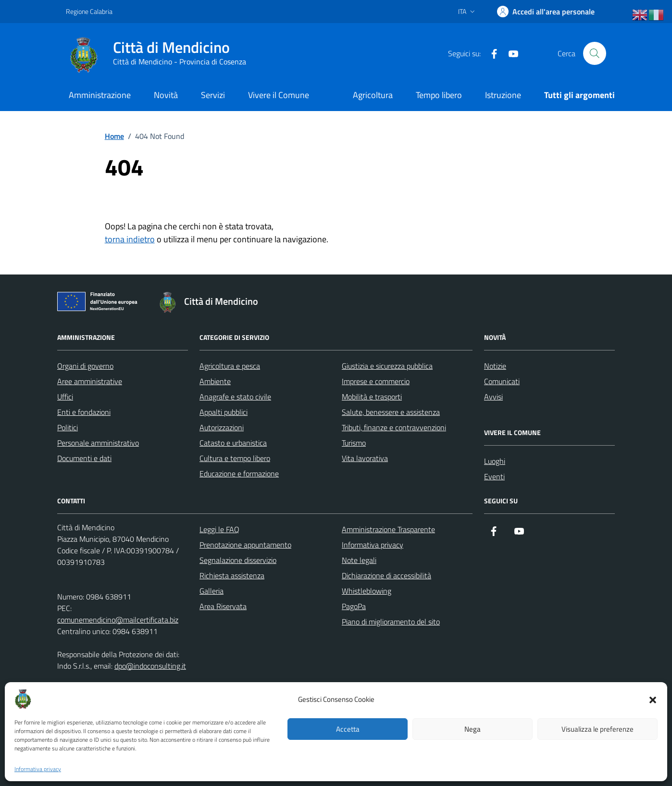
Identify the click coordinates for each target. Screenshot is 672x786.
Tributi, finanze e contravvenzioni (394, 427)
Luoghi (495, 461)
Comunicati (502, 381)
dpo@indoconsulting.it (150, 666)
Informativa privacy (38, 769)
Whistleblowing (367, 591)
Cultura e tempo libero (235, 458)
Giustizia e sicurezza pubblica (387, 366)
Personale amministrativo (98, 443)
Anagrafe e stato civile (235, 397)
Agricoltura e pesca (230, 366)
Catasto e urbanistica (233, 443)
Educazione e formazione (239, 474)
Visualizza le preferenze (597, 729)
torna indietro (130, 239)
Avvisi (493, 397)
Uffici (65, 397)
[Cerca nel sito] (595, 53)
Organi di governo (85, 366)
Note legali (359, 560)
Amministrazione (100, 95)
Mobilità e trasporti (372, 397)
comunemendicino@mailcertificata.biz (118, 620)
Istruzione (503, 95)
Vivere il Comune (279, 95)
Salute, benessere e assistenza (391, 412)
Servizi (213, 95)
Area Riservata (223, 606)
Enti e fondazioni (84, 412)
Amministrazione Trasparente (388, 529)
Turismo (354, 443)
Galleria (212, 591)
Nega (473, 729)
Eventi (494, 476)
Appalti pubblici (224, 412)
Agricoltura (373, 95)
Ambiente (215, 381)
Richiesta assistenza (232, 575)
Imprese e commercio (376, 381)
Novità (166, 95)
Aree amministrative (90, 381)
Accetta (348, 729)
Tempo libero (439, 95)
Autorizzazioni (222, 427)
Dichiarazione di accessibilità (386, 575)
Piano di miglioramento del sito (391, 622)
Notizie (495, 366)
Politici (68, 427)
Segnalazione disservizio (238, 560)
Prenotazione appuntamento (245, 545)
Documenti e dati (84, 458)
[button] (653, 699)
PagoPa (354, 606)
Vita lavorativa (365, 458)
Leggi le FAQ (219, 529)
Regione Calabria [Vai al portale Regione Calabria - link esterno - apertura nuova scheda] (89, 11)
